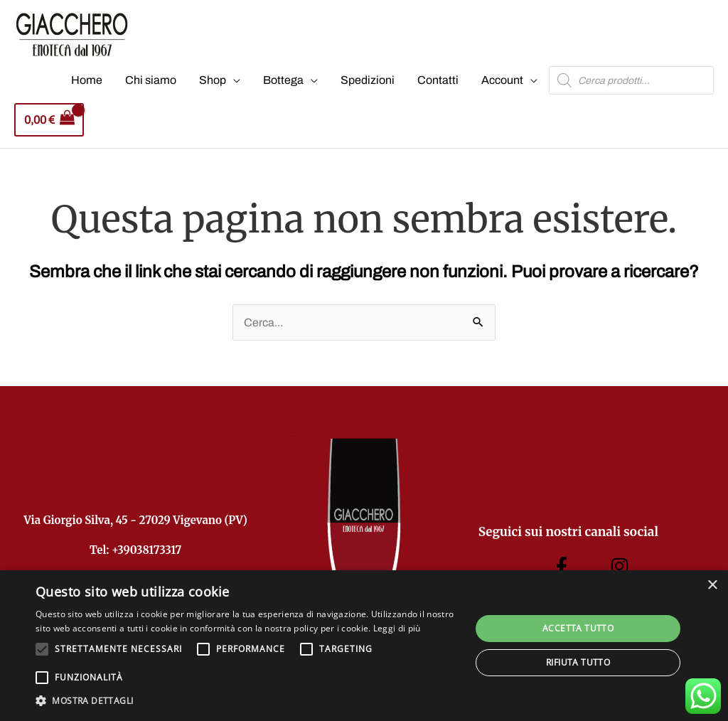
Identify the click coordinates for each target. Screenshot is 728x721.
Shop (213, 80)
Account (502, 80)
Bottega (283, 80)
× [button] (712, 586)
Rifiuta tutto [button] (578, 662)
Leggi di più (397, 628)
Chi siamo (151, 80)
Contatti (438, 80)
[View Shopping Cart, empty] (49, 120)
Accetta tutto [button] (578, 628)
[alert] (364, 646)
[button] (247, 701)
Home (87, 80)
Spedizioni (368, 80)
